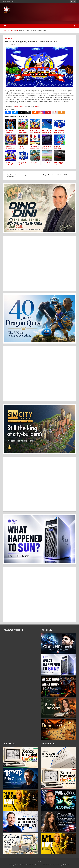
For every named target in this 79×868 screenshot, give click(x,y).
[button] (39, 208)
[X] (28, 112)
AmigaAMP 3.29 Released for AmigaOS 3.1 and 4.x (58, 175)
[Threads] (21, 112)
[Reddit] (35, 112)
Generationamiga (19, 45)
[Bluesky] (15, 112)
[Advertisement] (33, 18)
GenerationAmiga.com (26, 865)
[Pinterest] (48, 112)
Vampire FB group (18, 106)
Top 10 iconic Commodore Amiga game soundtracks (19, 176)
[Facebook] (8, 112)
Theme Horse (45, 865)
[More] (61, 112)
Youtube (37, 106)
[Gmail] (55, 112)
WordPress (66, 865)
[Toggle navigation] (5, 26)
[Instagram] (41, 112)
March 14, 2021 (9, 45)
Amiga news (9, 38)
